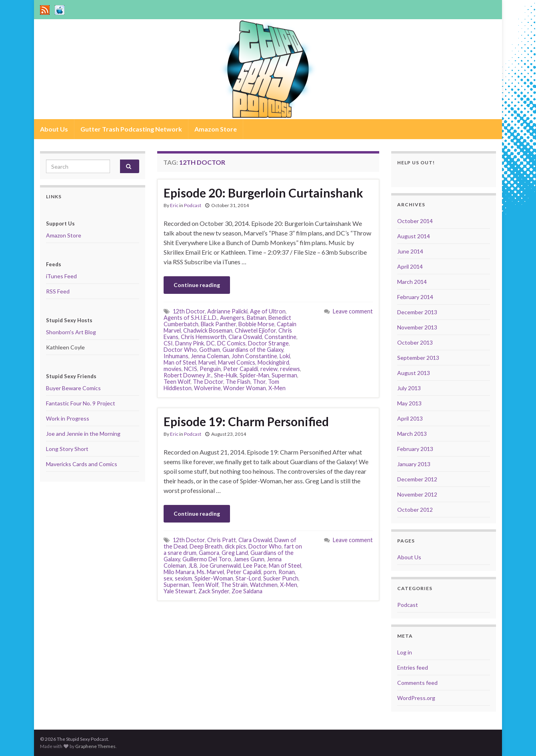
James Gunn (249, 559)
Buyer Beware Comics (73, 388)
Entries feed (413, 667)
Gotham (210, 350)
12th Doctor (189, 311)
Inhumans (176, 356)
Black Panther (218, 324)
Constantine (280, 337)
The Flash (238, 382)
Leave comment (353, 311)
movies (173, 369)
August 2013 (414, 373)
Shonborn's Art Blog (71, 332)
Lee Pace (255, 566)
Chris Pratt (222, 540)
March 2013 (412, 434)
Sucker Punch (281, 578)
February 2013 (415, 449)
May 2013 (409, 403)
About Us (54, 129)
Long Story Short (67, 449)
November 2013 (417, 327)
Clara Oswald (245, 337)
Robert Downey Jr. (188, 375)
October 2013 (415, 342)
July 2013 (409, 388)
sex (168, 578)
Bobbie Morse (256, 324)
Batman (256, 318)
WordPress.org (416, 698)
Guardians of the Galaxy (253, 350)
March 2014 (412, 282)
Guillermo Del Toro (207, 559)
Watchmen (264, 585)
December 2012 (417, 479)
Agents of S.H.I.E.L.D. (191, 318)
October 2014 (415, 221)
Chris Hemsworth (203, 337)
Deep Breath (206, 546)
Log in (405, 652)
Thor (259, 382)
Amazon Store (216, 129)
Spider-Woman (214, 578)
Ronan (287, 572)
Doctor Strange (268, 343)
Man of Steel (180, 362)
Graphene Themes (95, 746)
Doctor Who (180, 350)
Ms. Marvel (210, 572)
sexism (183, 578)
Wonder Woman (245, 388)
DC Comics (231, 343)
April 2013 (410, 418)
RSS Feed (58, 291)
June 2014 (410, 251)
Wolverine (207, 388)
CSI (168, 343)
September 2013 (418, 358)
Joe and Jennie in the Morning (83, 434)
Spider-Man (254, 375)
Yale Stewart (180, 591)
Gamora (209, 553)
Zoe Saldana (247, 591)
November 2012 (417, 494)
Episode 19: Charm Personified (246, 421)
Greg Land (235, 553)
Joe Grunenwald (220, 566)
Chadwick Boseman (208, 330)
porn (270, 572)
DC (211, 343)
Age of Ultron (268, 311)
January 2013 (414, 464)
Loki (285, 356)
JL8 (193, 566)
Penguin (210, 369)
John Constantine (254, 356)
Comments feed (417, 683)
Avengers (232, 318)
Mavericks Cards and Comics (82, 464)
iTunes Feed (61, 276)
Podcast (193, 205)
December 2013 (417, 312)
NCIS (191, 369)
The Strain (234, 585)
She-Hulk (226, 375)
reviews (290, 369)
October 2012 (415, 510)
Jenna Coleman (210, 356)
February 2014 (415, 297)
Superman (284, 375)
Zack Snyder (214, 591)
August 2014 (414, 236)
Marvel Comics (237, 362)
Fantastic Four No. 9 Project (81, 403)
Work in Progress (68, 418)
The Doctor (208, 382)
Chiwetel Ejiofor (255, 330)
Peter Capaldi (241, 369)
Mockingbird (273, 362)
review (269, 369)
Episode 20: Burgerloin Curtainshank (263, 193)
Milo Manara (179, 572)
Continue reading (197, 285)
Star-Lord (248, 578)
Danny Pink (190, 343)
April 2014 (410, 266)
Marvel (207, 362)
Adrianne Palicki (227, 311)
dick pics (235, 546)
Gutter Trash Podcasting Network (131, 129)
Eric (174, 205)
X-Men (277, 388)
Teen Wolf (177, 382)
